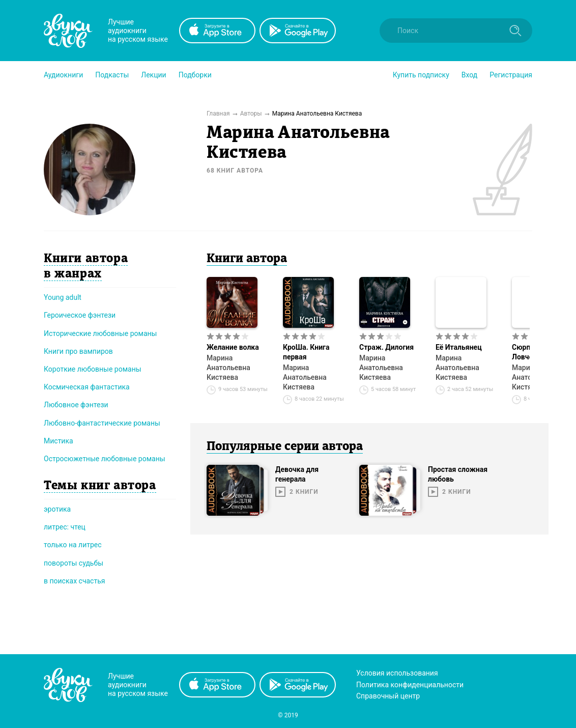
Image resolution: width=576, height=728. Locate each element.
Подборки (195, 75)
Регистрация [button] (511, 75)
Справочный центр (388, 696)
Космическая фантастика (87, 387)
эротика (57, 509)
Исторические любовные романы (100, 333)
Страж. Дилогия (386, 347)
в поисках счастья (74, 581)
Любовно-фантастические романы (102, 423)
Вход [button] (469, 75)
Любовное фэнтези (76, 405)
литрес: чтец (65, 527)
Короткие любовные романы (93, 369)
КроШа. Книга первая (306, 352)
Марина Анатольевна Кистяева (228, 368)
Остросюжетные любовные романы (105, 459)
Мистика (59, 441)
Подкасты (112, 75)
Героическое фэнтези (80, 315)
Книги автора (247, 259)
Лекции (153, 75)
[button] (63, 75)
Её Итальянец (459, 347)
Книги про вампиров (78, 351)
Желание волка (233, 347)
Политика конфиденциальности (410, 685)
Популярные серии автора (285, 447)
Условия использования (397, 673)
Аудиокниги (63, 75)
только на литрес (73, 545)
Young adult (63, 297)
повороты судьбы (74, 563)
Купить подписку (421, 75)
